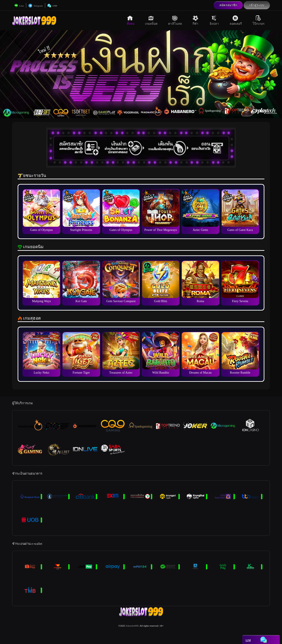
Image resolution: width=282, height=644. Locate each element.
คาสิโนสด (175, 20)
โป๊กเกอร (259, 20)
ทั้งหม (130, 20)
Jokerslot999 (132, 626)
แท (256, 640)
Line (19, 6)
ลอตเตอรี (236, 20)
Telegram (36, 6)
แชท (52, 6)
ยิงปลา (214, 20)
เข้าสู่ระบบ (257, 5)
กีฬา (196, 20)
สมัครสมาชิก (228, 5)
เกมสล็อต (151, 20)
